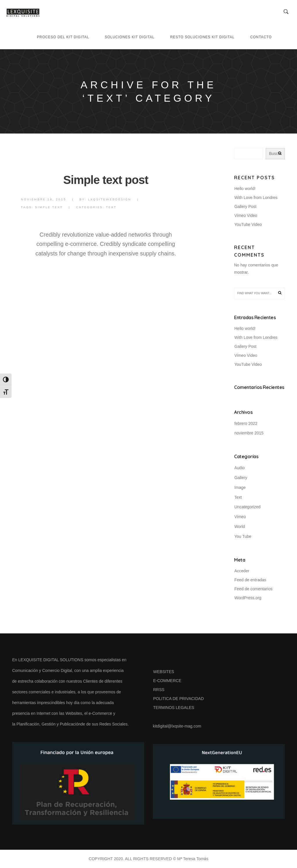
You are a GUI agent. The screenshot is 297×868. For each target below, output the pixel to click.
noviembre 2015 (249, 433)
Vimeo (240, 517)
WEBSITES (164, 672)
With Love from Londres (256, 198)
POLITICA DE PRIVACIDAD (179, 699)
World (240, 527)
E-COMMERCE (167, 681)
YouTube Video (248, 224)
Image (240, 487)
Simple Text (49, 207)
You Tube (243, 536)
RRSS (159, 690)
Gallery (241, 478)
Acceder (242, 571)
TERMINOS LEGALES (174, 708)
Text (111, 207)
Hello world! (245, 189)
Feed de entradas (250, 580)
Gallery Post (245, 207)
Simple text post (106, 180)
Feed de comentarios (253, 589)
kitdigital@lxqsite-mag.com (177, 726)
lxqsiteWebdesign (109, 200)
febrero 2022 (246, 423)
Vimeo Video (246, 215)
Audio (240, 468)
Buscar (275, 154)
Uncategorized (247, 507)
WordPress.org (248, 598)
